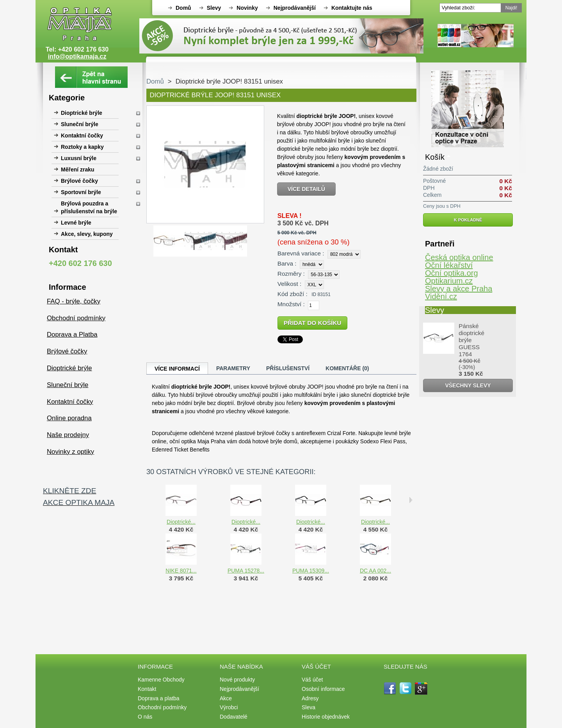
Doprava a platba (159, 698)
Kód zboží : (293, 294)
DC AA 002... (375, 571)
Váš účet (312, 680)
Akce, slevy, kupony (87, 234)
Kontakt (147, 689)
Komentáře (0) (347, 368)
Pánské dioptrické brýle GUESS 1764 (471, 340)
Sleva (309, 707)
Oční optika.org (452, 273)
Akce (226, 698)
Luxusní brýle (79, 158)
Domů (183, 8)
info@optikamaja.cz (77, 56)
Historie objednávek (326, 717)
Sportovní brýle (81, 192)
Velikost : (290, 284)
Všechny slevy (468, 385)
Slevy (214, 8)
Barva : (287, 263)
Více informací (177, 369)
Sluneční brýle (80, 124)
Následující (411, 500)
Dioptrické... (181, 522)
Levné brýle (76, 223)
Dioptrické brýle (82, 113)
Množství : (291, 304)
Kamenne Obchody (161, 680)
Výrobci (229, 707)
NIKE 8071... (181, 571)
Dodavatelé (234, 717)
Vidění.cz (441, 296)
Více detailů (306, 189)
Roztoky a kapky (82, 147)
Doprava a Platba (72, 335)
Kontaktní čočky (82, 136)
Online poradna (69, 418)
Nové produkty (237, 680)
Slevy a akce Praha (459, 289)
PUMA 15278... (246, 571)
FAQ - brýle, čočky (74, 301)
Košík (435, 157)
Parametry (233, 368)
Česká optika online (459, 257)
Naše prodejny (68, 435)
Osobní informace (323, 689)
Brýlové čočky (79, 181)
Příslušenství (288, 368)
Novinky (247, 8)
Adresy (310, 698)
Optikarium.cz (449, 281)
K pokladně (468, 220)
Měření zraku (78, 170)
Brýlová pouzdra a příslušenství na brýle (89, 207)
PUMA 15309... (311, 571)
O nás (145, 717)
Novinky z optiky (70, 452)
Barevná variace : (301, 253)
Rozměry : (291, 274)
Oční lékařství (449, 265)
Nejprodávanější (295, 8)
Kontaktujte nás (352, 8)
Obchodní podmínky (76, 318)
